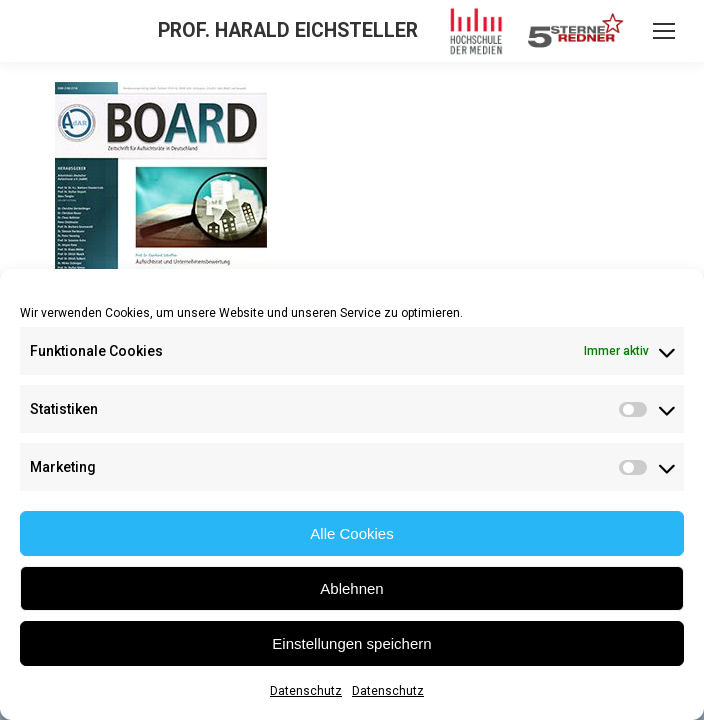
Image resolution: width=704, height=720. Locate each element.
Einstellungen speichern (351, 643)
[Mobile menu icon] (664, 31)
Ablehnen (351, 588)
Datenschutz (306, 691)
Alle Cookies (351, 533)
